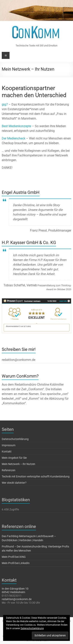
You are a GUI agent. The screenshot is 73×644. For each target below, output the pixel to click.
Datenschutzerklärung (15, 439)
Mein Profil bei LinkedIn (16, 563)
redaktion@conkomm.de (17, 599)
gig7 (5, 104)
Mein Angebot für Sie (14, 458)
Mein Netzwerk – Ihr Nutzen (18, 464)
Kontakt (7, 452)
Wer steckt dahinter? (14, 483)
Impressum (9, 445)
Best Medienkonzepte (16, 126)
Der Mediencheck (14, 138)
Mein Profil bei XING (14, 557)
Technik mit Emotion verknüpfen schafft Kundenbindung (36, 476)
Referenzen (9, 470)
